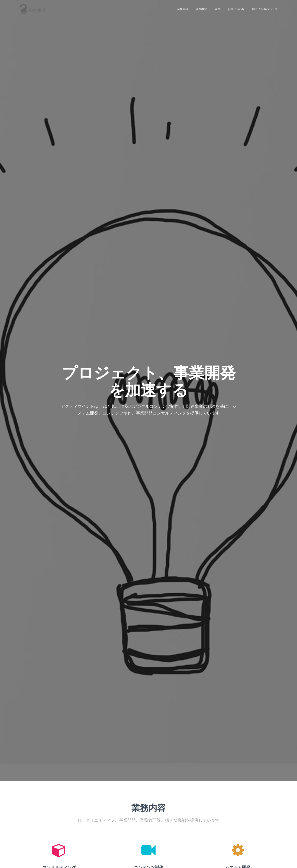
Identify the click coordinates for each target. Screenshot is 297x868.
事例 (217, 12)
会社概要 (201, 12)
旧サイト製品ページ (265, 12)
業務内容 (183, 12)
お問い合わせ (236, 12)
